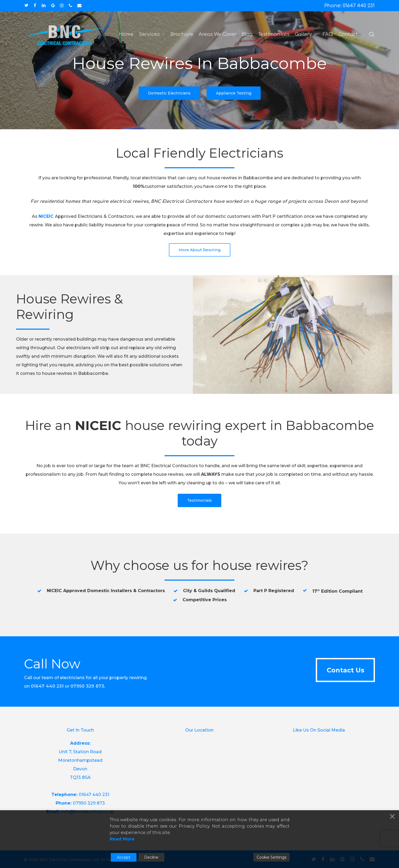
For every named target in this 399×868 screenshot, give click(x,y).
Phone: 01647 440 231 (349, 6)
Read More (122, 839)
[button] (169, 93)
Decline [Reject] (151, 857)
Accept (124, 857)
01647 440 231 (94, 795)
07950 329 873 (87, 686)
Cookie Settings (271, 857)
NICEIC (46, 216)
